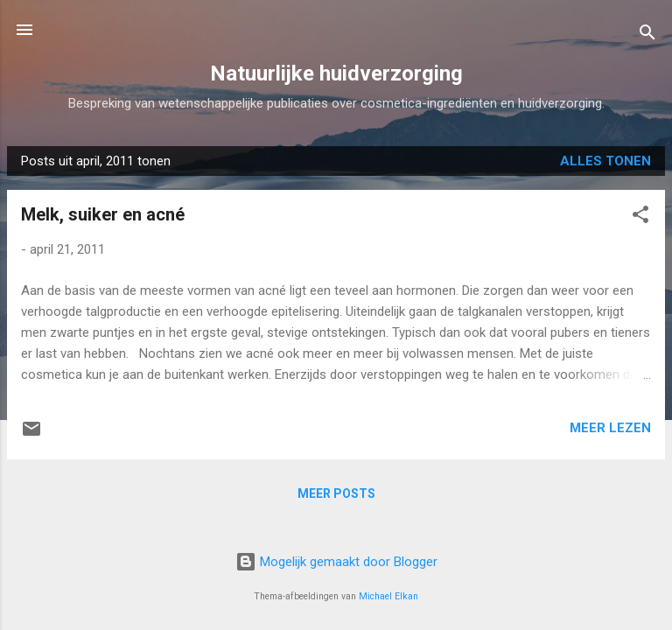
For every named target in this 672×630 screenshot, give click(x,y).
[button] (640, 217)
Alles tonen (605, 161)
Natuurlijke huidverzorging (336, 73)
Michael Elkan (388, 596)
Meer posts (336, 493)
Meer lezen (610, 428)
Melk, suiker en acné (103, 214)
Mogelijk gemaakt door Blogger (336, 562)
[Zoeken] (647, 35)
